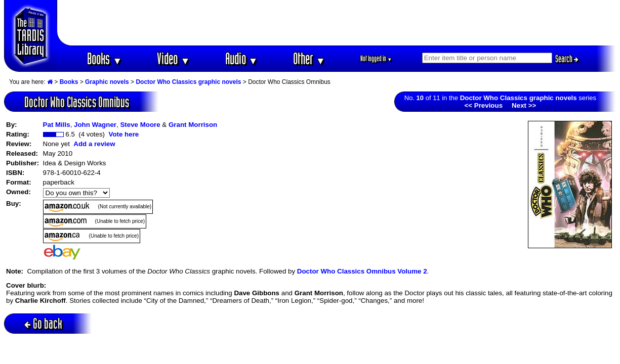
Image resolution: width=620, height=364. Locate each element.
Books (105, 58)
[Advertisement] (337, 23)
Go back (43, 323)
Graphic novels (107, 82)
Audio (242, 58)
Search (567, 59)
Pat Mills (57, 125)
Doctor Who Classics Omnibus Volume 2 (362, 271)
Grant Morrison (193, 125)
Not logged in (376, 58)
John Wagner (95, 125)
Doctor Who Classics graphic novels (188, 82)
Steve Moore (140, 125)
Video (173, 58)
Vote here (123, 134)
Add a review (94, 144)
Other (309, 58)
